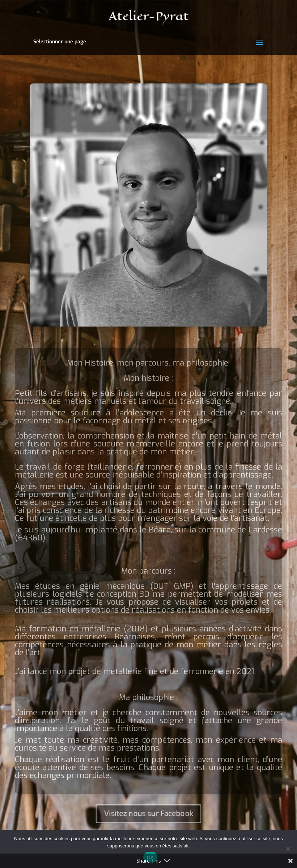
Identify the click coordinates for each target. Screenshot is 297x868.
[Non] (288, 849)
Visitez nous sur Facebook (148, 814)
